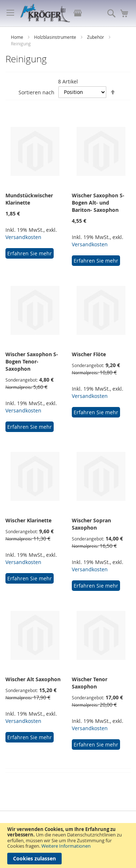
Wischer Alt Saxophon (33, 679)
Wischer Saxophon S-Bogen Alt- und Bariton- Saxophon (98, 203)
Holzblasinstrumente (56, 37)
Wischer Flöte (89, 354)
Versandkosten (23, 237)
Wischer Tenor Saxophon (90, 683)
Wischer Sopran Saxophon (91, 524)
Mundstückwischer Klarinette (29, 199)
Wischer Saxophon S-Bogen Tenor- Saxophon (32, 361)
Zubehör (96, 37)
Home (18, 37)
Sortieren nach (36, 92)
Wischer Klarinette (28, 520)
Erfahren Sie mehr (30, 253)
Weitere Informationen (66, 846)
